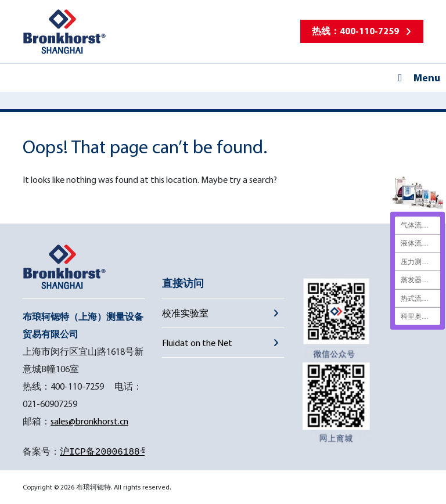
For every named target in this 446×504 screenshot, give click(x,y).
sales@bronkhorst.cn (89, 421)
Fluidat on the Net (197, 343)
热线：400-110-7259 (355, 31)
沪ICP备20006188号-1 (110, 452)
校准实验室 (185, 313)
